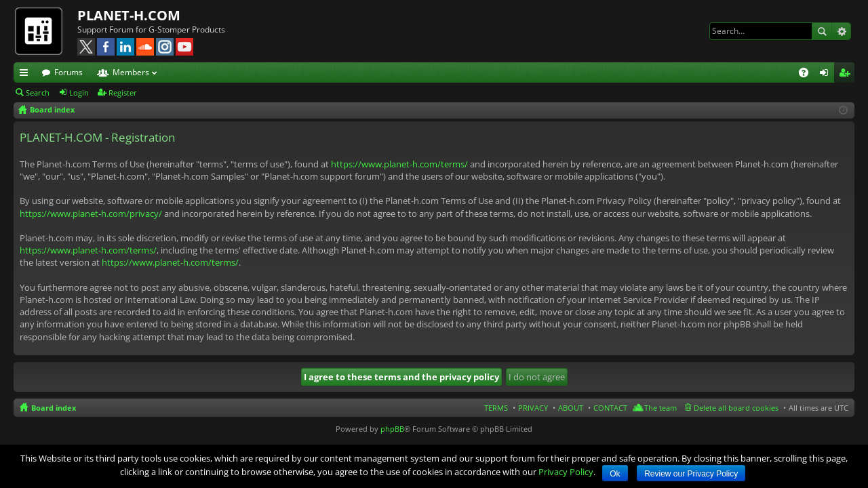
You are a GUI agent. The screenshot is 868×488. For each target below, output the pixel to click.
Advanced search (841, 31)
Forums (68, 72)
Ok (615, 474)
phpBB (392, 429)
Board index (54, 408)
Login (79, 93)
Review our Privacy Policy (691, 474)
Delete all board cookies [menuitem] (736, 408)
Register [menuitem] (847, 75)
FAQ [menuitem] (808, 75)
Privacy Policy (566, 472)
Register (123, 93)
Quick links (26, 75)
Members (131, 72)
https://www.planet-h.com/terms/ (399, 164)
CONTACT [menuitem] (610, 408)
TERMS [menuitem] (496, 408)
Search (822, 31)
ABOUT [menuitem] (571, 408)
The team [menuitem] (660, 408)
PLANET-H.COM (129, 15)
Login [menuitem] (827, 75)
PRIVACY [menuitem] (533, 408)
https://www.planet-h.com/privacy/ (91, 213)
